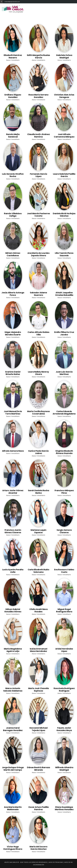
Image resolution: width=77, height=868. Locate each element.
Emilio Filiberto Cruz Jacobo (64, 333)
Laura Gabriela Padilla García (64, 175)
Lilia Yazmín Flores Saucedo (64, 254)
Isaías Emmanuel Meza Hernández (39, 650)
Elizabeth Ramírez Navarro (13, 56)
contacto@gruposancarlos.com (6, 2)
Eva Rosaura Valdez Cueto (64, 571)
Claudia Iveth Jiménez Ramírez (39, 136)
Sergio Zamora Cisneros (64, 531)
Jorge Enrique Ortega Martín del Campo (13, 769)
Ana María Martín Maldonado (13, 808)
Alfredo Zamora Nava (13, 451)
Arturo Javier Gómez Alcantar (13, 492)
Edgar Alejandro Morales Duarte (13, 333)
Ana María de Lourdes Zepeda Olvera (38, 254)
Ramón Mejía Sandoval (13, 136)
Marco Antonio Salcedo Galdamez (13, 690)
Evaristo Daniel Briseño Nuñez (13, 373)
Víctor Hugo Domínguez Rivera (13, 848)
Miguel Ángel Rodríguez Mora (64, 610)
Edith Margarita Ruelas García (38, 56)
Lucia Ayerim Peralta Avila (13, 571)
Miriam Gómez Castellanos (13, 254)
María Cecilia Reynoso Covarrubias (38, 413)
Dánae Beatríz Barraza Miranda (38, 769)
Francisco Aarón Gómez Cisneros (13, 531)
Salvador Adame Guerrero (38, 294)
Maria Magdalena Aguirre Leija (13, 650)
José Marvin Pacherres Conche (38, 215)
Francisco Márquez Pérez (64, 492)
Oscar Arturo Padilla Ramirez (38, 808)
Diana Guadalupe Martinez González (64, 808)
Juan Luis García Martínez (64, 373)
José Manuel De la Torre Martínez (13, 413)
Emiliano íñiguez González (13, 96)
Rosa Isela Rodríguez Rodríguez (64, 690)
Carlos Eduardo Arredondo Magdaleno (64, 413)
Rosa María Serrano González (38, 96)
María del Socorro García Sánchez (38, 848)
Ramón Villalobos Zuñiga (13, 215)
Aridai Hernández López (64, 650)
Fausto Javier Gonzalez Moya (64, 729)
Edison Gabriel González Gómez (13, 610)
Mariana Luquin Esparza (38, 531)
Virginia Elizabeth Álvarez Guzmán (64, 452)
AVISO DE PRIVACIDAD (56, 862)
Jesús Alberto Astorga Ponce (13, 294)
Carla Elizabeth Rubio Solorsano (39, 571)
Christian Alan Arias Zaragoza (64, 96)
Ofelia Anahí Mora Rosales (38, 610)
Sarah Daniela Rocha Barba (39, 492)
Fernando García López (38, 175)
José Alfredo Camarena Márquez (64, 136)
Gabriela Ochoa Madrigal (64, 56)
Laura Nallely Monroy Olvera (38, 373)
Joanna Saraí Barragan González (13, 729)
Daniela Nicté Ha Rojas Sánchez (64, 215)
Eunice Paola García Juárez (38, 452)
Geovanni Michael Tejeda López (38, 729)
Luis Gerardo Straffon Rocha (13, 175)
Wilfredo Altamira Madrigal (64, 769)
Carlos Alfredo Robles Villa (38, 333)
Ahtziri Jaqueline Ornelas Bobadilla (64, 294)
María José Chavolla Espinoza (39, 690)
